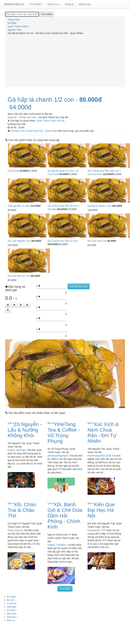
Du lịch (10, 600)
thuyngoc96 (94, 530)
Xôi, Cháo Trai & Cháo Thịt (22, 510)
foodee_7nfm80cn (57, 545)
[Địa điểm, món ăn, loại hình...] (22, 14)
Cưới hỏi (11, 603)
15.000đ (24, 171)
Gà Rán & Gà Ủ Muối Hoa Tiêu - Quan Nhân (34, 131)
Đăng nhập (85, 4)
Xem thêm (65, 589)
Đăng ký (69, 4)
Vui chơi (11, 610)
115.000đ (108, 174)
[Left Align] (8, 305)
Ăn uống (11, 597)
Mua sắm (12, 614)
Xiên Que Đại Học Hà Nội (101, 510)
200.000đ (52, 244)
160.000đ (117, 206)
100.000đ (35, 276)
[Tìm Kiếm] (46, 14)
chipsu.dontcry (15, 530)
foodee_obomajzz (17, 450)
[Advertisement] (65, 60)
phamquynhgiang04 (58, 456)
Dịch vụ (11, 620)
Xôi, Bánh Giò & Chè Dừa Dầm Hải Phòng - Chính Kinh (65, 516)
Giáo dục (12, 617)
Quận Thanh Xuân (46, 121)
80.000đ (90, 100)
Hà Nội (61, 121)
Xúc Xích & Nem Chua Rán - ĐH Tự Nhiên (103, 433)
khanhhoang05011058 (99, 456)
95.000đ (64, 174)
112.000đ (35, 206)
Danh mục (54, 4)
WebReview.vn (14, 4)
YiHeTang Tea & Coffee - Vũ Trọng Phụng (64, 433)
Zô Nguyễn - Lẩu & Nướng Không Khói (25, 430)
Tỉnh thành (36, 4)
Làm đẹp (11, 607)
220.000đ (62, 209)
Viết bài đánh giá (79, 286)
